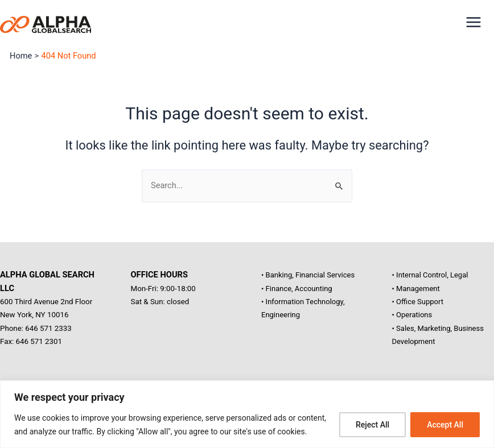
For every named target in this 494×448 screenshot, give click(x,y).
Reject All (372, 425)
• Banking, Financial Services (308, 275)
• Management (416, 289)
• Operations (412, 315)
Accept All (445, 425)
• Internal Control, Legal (430, 275)
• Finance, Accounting (297, 289)
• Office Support (418, 302)
